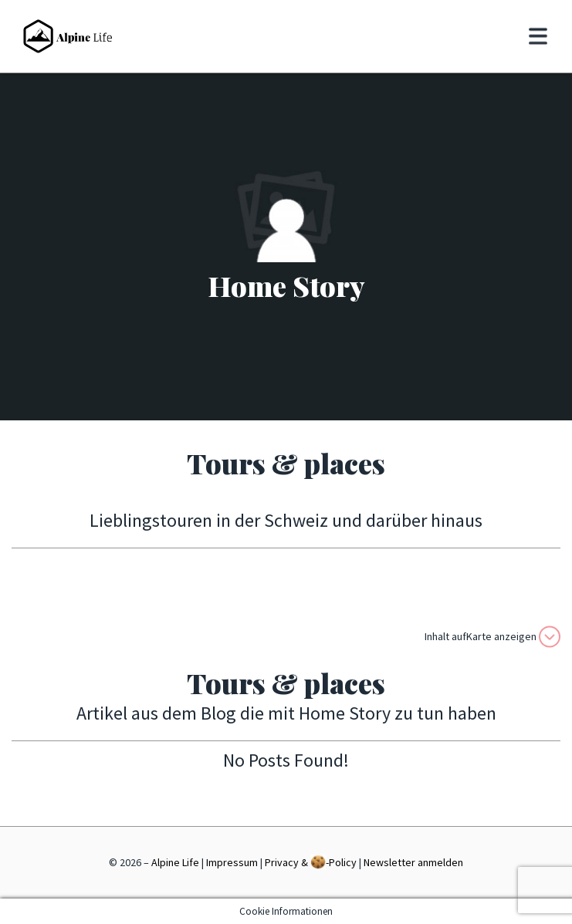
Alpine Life (175, 862)
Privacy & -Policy (311, 862)
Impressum (232, 862)
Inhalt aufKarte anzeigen (492, 637)
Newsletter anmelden (413, 862)
